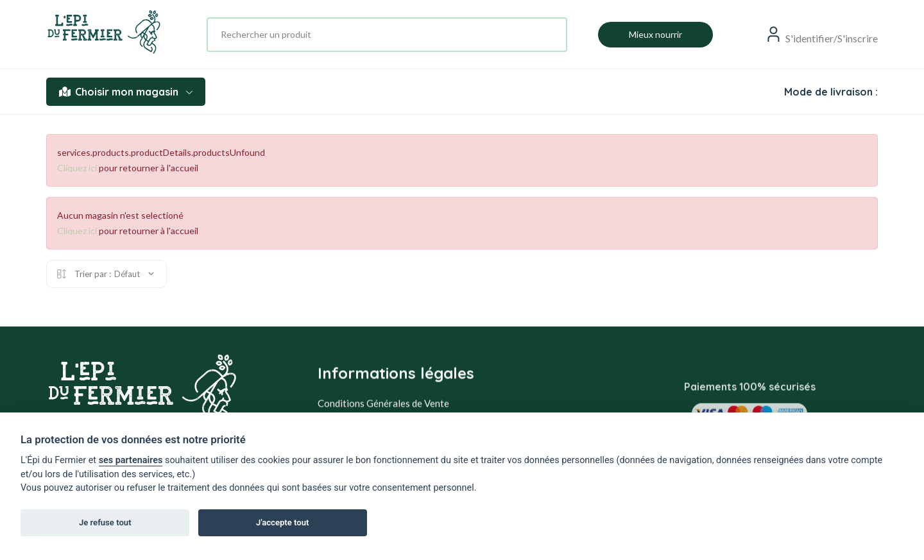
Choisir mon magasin (126, 92)
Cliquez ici (77, 168)
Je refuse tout (105, 522)
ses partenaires (131, 460)
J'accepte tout (282, 522)
